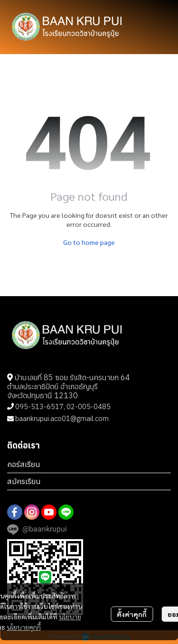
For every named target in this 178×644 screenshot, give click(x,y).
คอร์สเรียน (24, 464)
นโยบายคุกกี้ (24, 627)
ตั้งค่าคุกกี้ (132, 614)
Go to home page (89, 242)
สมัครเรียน (24, 481)
